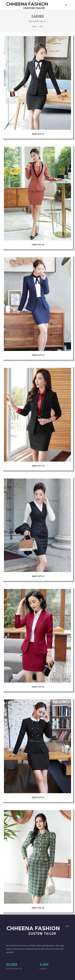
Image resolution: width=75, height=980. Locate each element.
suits (41, 27)
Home (34, 27)
